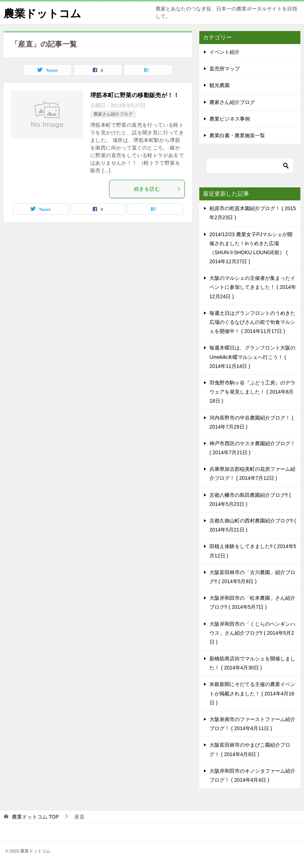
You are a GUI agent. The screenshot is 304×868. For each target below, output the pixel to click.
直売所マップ (225, 69)
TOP (35, 817)
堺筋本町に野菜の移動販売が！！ (135, 95)
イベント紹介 (225, 52)
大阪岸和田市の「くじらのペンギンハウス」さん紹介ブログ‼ (252, 633)
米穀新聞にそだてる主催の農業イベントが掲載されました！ (252, 693)
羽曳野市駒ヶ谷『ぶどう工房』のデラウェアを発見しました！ (252, 392)
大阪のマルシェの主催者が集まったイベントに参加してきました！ (253, 287)
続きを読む (157, 189)
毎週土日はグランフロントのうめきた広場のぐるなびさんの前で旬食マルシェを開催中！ (252, 322)
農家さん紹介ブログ (113, 114)
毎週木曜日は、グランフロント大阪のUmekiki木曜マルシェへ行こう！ (252, 357)
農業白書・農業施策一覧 (237, 135)
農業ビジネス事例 (230, 119)
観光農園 (220, 85)
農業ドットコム (42, 12)
